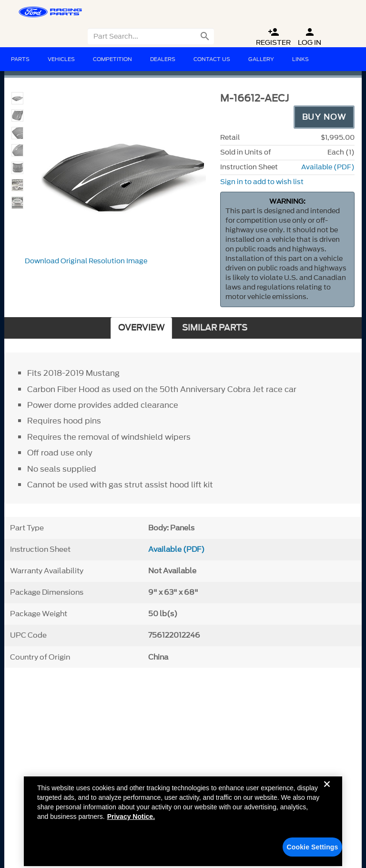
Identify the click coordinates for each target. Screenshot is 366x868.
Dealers (163, 59)
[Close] (327, 796)
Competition (112, 59)
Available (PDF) (328, 167)
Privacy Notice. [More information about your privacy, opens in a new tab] (131, 821)
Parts (20, 59)
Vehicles (61, 59)
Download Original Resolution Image (86, 261)
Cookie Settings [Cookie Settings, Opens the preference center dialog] (313, 851)
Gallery (261, 59)
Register (273, 37)
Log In (310, 37)
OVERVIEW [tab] (141, 328)
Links (300, 59)
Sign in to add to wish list (262, 182)
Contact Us (212, 59)
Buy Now (324, 117)
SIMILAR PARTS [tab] (215, 328)
